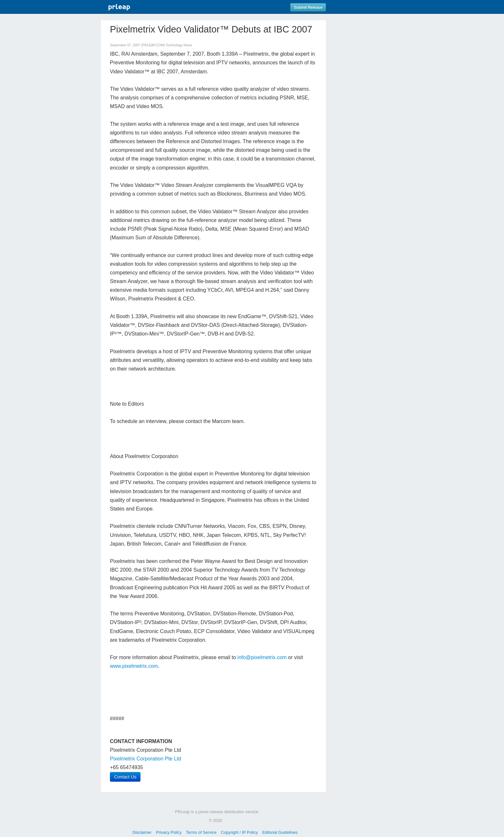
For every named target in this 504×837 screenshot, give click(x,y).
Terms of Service (201, 832)
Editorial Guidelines (280, 832)
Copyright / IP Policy (239, 832)
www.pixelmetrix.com (134, 666)
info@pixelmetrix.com (262, 657)
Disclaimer (142, 832)
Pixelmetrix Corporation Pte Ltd (145, 759)
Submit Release (308, 7)
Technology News (179, 45)
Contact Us (125, 777)
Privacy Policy (169, 832)
